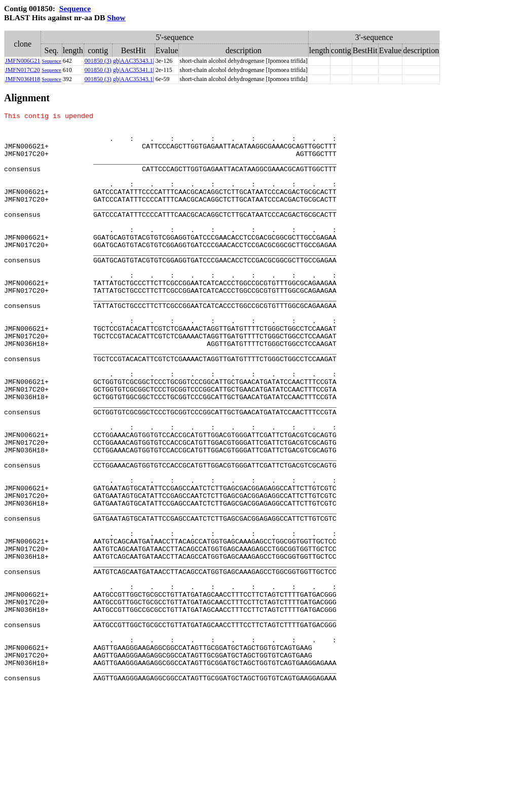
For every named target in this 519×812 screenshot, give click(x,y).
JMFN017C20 (23, 70)
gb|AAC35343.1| (134, 61)
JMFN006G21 (23, 61)
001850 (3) (98, 61)
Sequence (75, 8)
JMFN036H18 (23, 79)
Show (116, 17)
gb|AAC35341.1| (134, 70)
